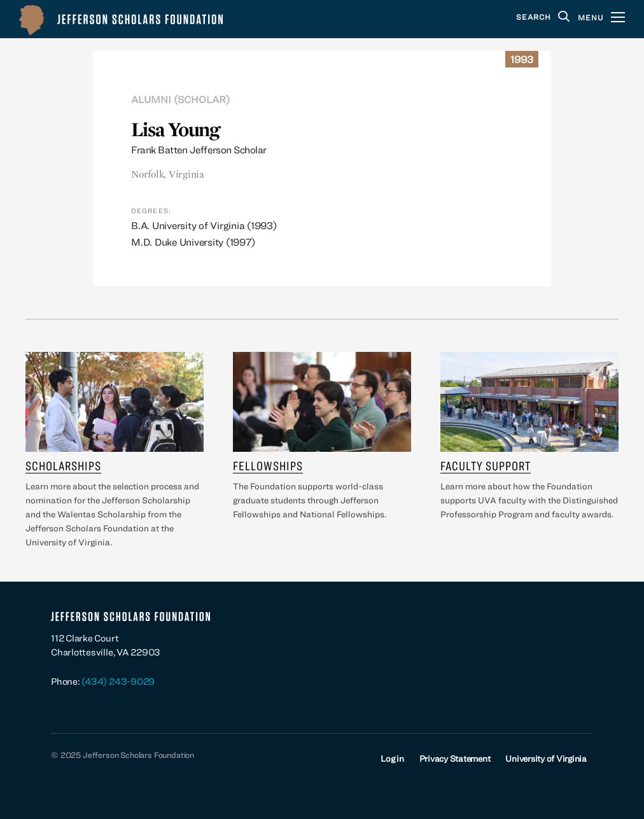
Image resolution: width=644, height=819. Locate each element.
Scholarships (63, 465)
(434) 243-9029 (118, 681)
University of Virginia (546, 759)
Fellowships (268, 465)
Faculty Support (486, 465)
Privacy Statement (455, 759)
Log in (392, 759)
